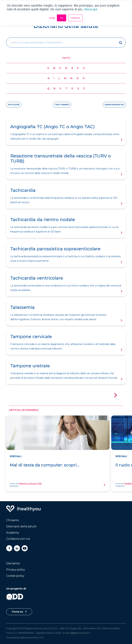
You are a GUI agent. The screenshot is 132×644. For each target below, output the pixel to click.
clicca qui (90, 9)
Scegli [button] (52, 18)
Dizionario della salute (21, 526)
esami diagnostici (114, 105)
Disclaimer (13, 563)
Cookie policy (15, 576)
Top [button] (61, 18)
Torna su (19, 612)
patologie (14, 105)
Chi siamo (13, 520)
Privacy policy (16, 570)
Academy (13, 533)
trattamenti (62, 105)
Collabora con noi (18, 539)
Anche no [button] (76, 18)
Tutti (66, 58)
